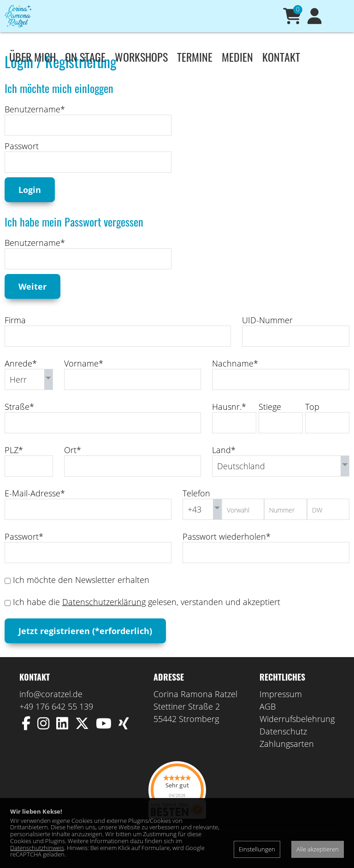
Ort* (73, 464)
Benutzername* (35, 123)
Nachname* (235, 377)
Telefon (196, 507)
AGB (268, 720)
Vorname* (84, 377)
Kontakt (281, 57)
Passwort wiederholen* (227, 550)
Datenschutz (283, 745)
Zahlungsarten (287, 757)
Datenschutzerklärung (104, 616)
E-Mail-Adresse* (35, 507)
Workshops (141, 57)
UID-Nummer (267, 334)
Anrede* (21, 377)
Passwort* (24, 550)
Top (312, 420)
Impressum (281, 708)
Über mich (32, 57)
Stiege (270, 420)
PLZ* (14, 464)
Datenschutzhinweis (37, 848)
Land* (224, 464)
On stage (85, 57)
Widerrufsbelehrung (297, 733)
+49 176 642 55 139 (56, 720)
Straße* (19, 420)
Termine (195, 57)
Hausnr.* (229, 420)
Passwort (22, 160)
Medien (237, 57)
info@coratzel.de (51, 708)
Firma (15, 334)
